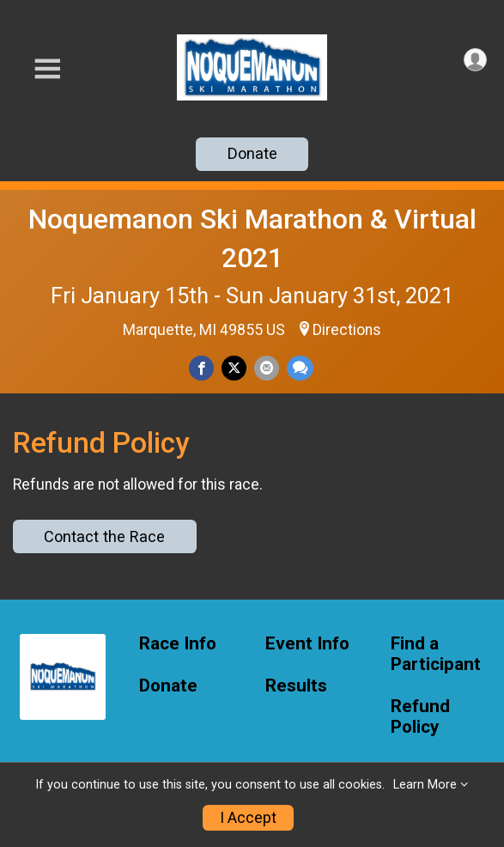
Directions (347, 330)
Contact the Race (104, 536)
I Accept (248, 818)
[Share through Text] (300, 368)
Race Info (178, 644)
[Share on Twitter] (234, 368)
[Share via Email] (267, 368)
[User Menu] (475, 60)
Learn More (425, 785)
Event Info (307, 644)
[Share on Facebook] (201, 368)
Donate (252, 153)
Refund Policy (420, 717)
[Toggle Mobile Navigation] (47, 69)
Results (296, 686)
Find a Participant (436, 654)
